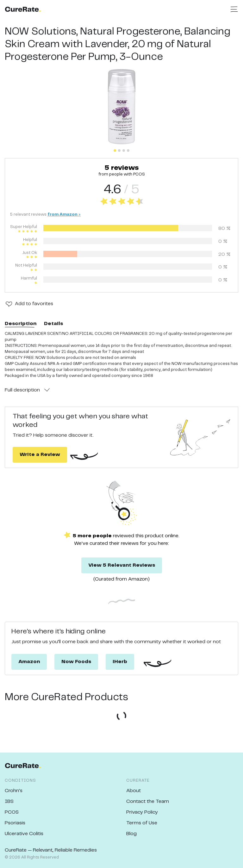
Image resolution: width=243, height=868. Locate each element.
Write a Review (40, 455)
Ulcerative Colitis (24, 834)
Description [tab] (21, 324)
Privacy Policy (142, 812)
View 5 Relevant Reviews (122, 565)
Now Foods (76, 662)
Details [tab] (53, 324)
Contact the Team (148, 801)
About (134, 791)
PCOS (12, 812)
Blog (131, 834)
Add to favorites (34, 304)
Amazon (29, 662)
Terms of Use (142, 823)
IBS (9, 801)
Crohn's (14, 791)
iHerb (120, 662)
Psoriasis (15, 823)
